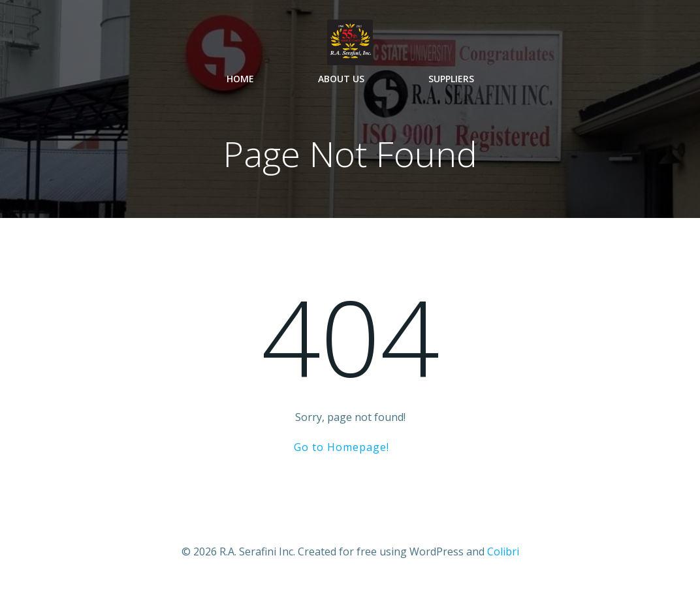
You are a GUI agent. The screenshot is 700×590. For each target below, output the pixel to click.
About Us (341, 79)
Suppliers (451, 79)
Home (240, 79)
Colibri (503, 551)
